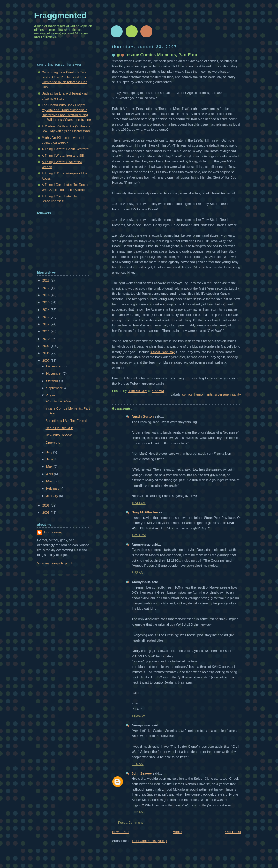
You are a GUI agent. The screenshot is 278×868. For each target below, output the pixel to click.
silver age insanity (228, 394)
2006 (46, 505)
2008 (46, 353)
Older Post (233, 832)
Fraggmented (60, 15)
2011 (46, 331)
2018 (46, 280)
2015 (46, 302)
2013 (46, 317)
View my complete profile (56, 563)
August (52, 395)
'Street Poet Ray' (163, 352)
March (51, 481)
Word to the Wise (58, 401)
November (54, 373)
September (55, 388)
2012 (46, 324)
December (54, 366)
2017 (46, 288)
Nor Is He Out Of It (59, 428)
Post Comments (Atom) (150, 841)
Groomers (53, 443)
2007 (46, 361)
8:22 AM (138, 573)
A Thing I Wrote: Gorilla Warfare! (65, 149)
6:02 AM (138, 812)
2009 (46, 346)
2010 (46, 339)
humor (199, 394)
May (50, 466)
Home (177, 832)
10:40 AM (139, 503)
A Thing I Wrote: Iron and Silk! (64, 156)
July (50, 452)
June (50, 459)
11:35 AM (139, 716)
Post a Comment (130, 823)
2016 (46, 295)
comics (187, 394)
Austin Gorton (143, 416)
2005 (46, 513)
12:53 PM (139, 535)
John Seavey (142, 773)
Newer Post (121, 832)
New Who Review (59, 435)
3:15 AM (138, 764)
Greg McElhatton (145, 512)
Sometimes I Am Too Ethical (66, 421)
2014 (46, 310)
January (52, 496)
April (50, 474)
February (53, 488)
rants (209, 394)
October (52, 381)
